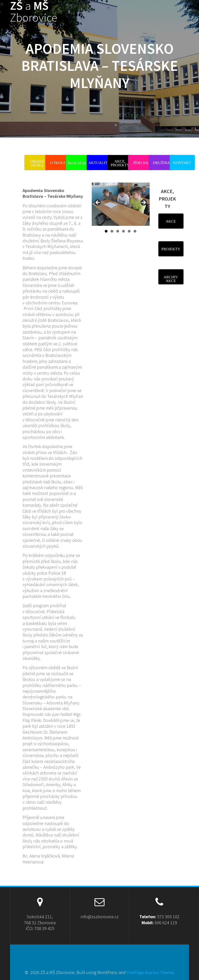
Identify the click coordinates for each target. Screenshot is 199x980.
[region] (121, 209)
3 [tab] (118, 231)
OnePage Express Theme (150, 972)
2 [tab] (112, 231)
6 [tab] (135, 231)
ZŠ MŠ (34, 12)
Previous (98, 203)
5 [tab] (129, 231)
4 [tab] (123, 231)
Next (143, 203)
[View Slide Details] (121, 204)
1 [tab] (106, 231)
